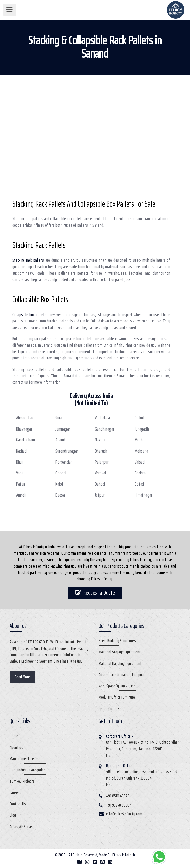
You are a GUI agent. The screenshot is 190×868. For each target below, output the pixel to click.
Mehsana (142, 451)
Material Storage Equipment (120, 652)
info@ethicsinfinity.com (124, 814)
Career (14, 792)
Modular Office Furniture (117, 697)
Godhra (140, 473)
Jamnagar (63, 429)
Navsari (101, 440)
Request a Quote (95, 593)
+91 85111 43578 (118, 796)
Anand (60, 440)
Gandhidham (26, 440)
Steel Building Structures (117, 641)
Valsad (140, 462)
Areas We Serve (21, 827)
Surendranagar (67, 451)
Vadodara (102, 418)
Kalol (59, 484)
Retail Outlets (109, 709)
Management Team (24, 759)
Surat (60, 418)
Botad (139, 484)
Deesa (60, 495)
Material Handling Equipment (120, 663)
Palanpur (102, 462)
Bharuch (101, 451)
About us (16, 747)
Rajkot (140, 418)
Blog (13, 815)
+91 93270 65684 (119, 805)
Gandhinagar (105, 429)
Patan (21, 484)
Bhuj (19, 462)
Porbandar (64, 462)
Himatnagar (144, 495)
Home (14, 736)
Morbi (139, 440)
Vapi (19, 473)
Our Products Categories (28, 770)
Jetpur (100, 495)
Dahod (100, 484)
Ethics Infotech (124, 855)
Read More (22, 677)
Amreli (21, 495)
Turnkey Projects (22, 781)
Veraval (101, 473)
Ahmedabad (25, 418)
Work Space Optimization (117, 686)
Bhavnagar (24, 429)
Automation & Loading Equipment (123, 675)
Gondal (61, 473)
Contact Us (18, 804)
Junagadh (142, 429)
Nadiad (21, 451)
